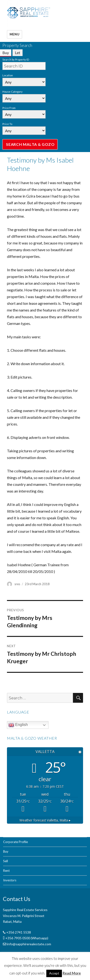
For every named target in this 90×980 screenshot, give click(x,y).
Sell (6, 861)
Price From (9, 108)
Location (8, 75)
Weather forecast (45, 820)
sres (17, 584)
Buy (6, 851)
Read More (72, 973)
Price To (7, 124)
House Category (12, 92)
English (18, 725)
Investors (10, 880)
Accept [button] (54, 973)
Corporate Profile (15, 842)
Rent (6, 871)
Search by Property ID (16, 59)
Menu (15, 34)
